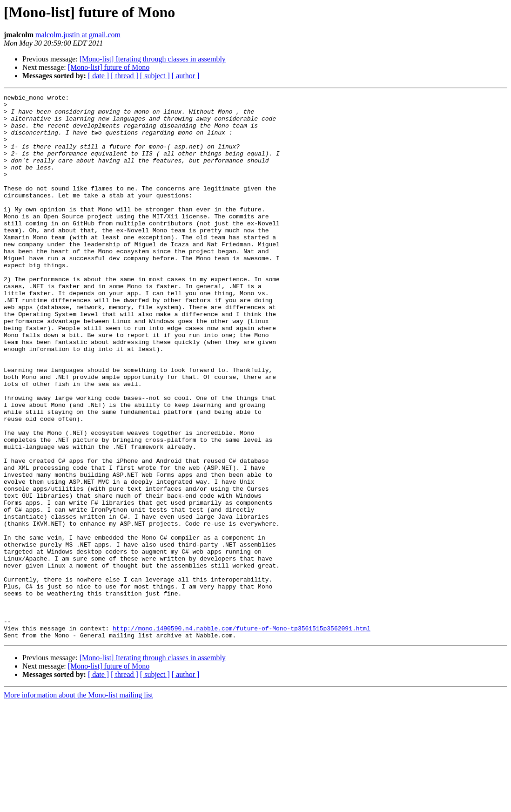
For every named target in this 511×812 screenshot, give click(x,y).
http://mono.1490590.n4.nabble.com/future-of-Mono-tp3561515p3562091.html (242, 736)
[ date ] (98, 76)
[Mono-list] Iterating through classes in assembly (153, 59)
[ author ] (186, 76)
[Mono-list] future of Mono (109, 67)
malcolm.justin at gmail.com (78, 35)
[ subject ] (155, 76)
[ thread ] (124, 76)
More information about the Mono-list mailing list (78, 804)
